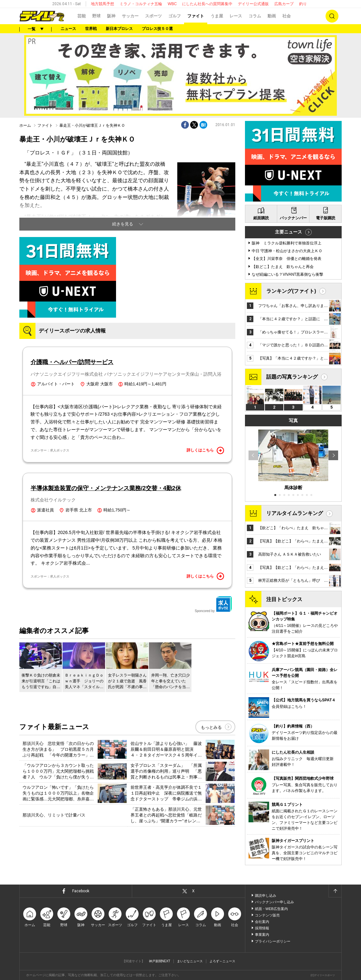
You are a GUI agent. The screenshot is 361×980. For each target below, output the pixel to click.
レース (236, 16)
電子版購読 (326, 218)
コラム (255, 16)
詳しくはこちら (205, 450)
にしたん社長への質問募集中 (207, 4)
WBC (172, 4)
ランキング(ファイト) (291, 291)
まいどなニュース (190, 961)
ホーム (25, 125)
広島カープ (284, 4)
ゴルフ (175, 16)
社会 (287, 16)
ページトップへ (335, 891)
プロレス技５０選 (157, 29)
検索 (332, 16)
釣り (303, 4)
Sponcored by (213, 604)
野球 (96, 16)
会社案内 (262, 922)
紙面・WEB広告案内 (271, 909)
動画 (272, 16)
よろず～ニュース (222, 961)
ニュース (68, 29)
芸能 (82, 16)
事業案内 (262, 935)
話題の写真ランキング (292, 377)
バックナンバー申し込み (274, 902)
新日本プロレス (119, 29)
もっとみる (211, 727)
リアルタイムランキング (295, 513)
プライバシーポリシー (273, 941)
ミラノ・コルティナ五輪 (141, 4)
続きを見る (123, 224)
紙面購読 (261, 218)
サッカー (130, 16)
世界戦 (91, 29)
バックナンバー (293, 218)
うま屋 (217, 16)
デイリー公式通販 (253, 4)
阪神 (111, 16)
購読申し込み (266, 896)
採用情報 (262, 928)
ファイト (196, 16)
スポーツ (153, 16)
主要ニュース (288, 232)
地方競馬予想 (102, 4)
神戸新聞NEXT (160, 961)
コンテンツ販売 (267, 915)
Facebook (81, 891)
